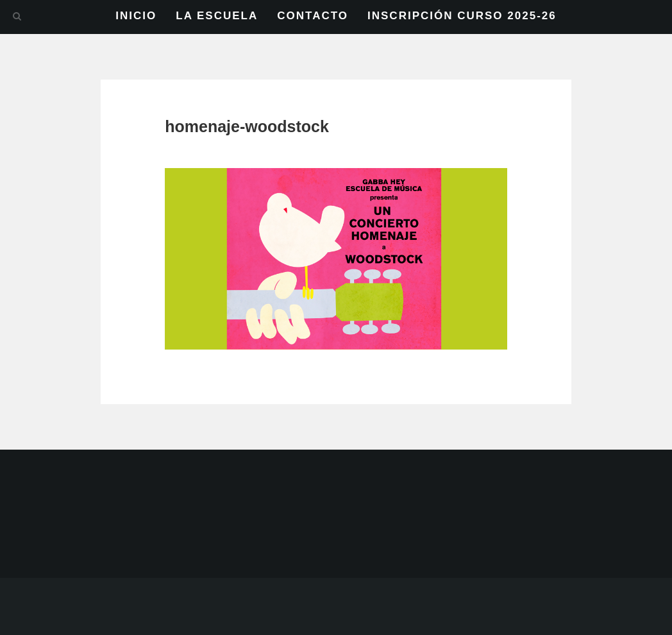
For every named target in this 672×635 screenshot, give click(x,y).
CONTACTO (313, 16)
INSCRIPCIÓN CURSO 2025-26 (462, 16)
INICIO (136, 16)
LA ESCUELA (217, 16)
